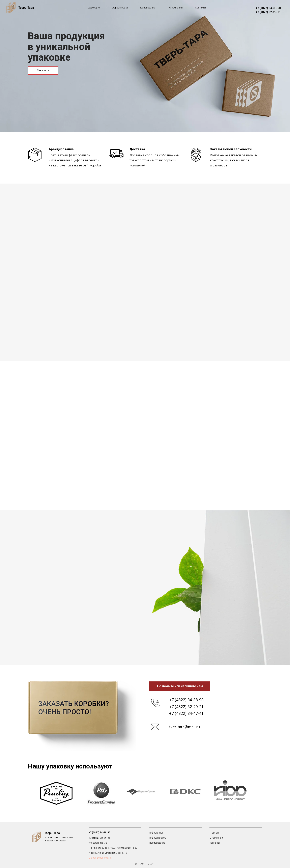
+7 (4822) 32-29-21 (268, 12)
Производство (147, 8)
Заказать (43, 70)
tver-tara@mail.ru (184, 727)
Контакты (201, 8)
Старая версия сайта (100, 858)
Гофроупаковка (119, 8)
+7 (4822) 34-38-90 (268, 8)
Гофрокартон (94, 8)
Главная (214, 833)
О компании (176, 8)
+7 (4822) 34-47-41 (186, 713)
